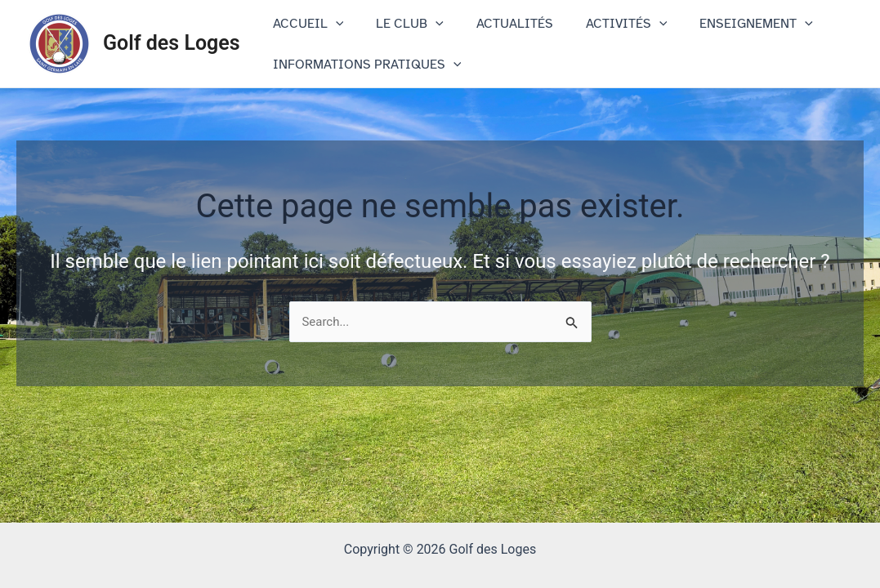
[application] (333, 24)
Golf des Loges (172, 43)
